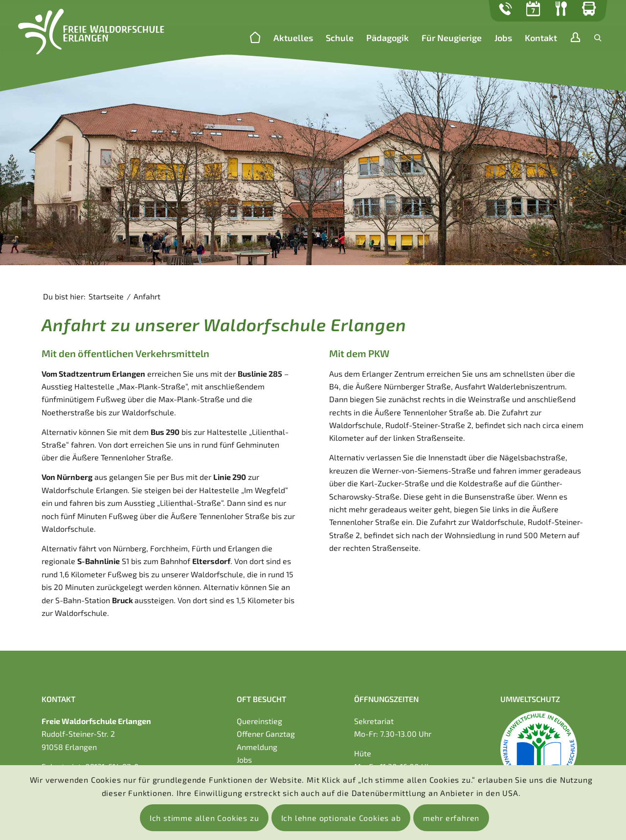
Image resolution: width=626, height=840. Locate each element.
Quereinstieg (259, 721)
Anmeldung (257, 747)
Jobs (244, 760)
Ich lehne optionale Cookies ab (341, 818)
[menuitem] (255, 38)
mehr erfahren (451, 818)
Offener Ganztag (266, 734)
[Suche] (598, 38)
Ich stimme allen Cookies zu (204, 818)
